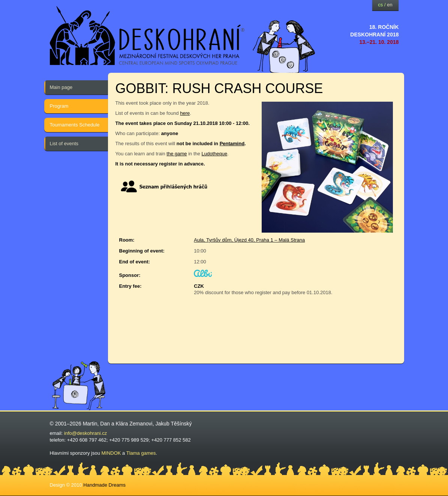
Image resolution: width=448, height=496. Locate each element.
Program (59, 106)
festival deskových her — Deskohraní (147, 36)
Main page (61, 87)
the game (177, 154)
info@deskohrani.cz (85, 433)
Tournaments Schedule (75, 125)
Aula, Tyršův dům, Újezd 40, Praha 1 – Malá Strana (249, 240)
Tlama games (141, 453)
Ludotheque (215, 154)
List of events (64, 144)
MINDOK (111, 453)
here (185, 113)
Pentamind (232, 144)
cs (380, 5)
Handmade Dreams (104, 485)
